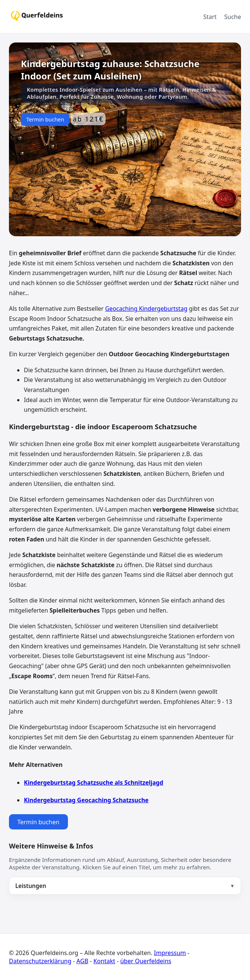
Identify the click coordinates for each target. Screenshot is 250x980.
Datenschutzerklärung (40, 961)
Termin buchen (45, 119)
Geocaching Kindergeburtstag (146, 309)
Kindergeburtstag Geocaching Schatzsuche (86, 800)
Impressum (170, 953)
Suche (233, 17)
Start (210, 17)
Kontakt (104, 961)
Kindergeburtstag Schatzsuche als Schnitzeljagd (93, 783)
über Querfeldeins (146, 961)
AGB (82, 961)
